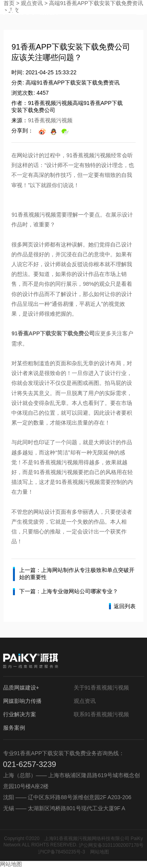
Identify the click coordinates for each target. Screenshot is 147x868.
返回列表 (122, 606)
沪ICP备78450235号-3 (62, 852)
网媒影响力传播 (22, 701)
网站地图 (100, 852)
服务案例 (14, 728)
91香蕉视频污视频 (50, 120)
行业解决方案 (20, 714)
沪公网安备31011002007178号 (111, 845)
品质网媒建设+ (21, 688)
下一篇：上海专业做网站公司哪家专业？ (65, 592)
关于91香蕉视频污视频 (102, 688)
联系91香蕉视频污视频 (102, 714)
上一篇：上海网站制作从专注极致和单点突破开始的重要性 (74, 574)
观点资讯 (85, 701)
